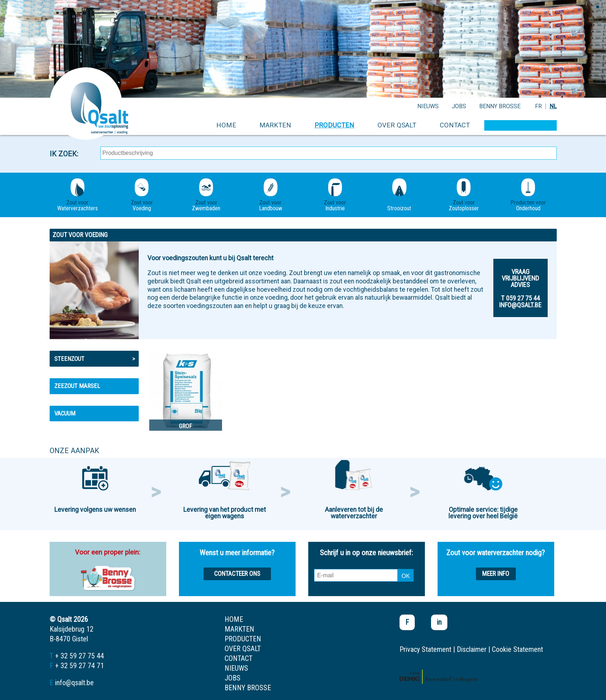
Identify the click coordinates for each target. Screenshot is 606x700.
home (226, 125)
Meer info (496, 574)
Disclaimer (472, 649)
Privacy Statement (425, 649)
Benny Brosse (500, 106)
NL (553, 106)
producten (334, 125)
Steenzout (95, 359)
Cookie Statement (517, 649)
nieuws (428, 106)
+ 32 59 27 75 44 (80, 656)
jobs (459, 106)
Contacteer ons (237, 574)
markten (275, 125)
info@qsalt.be (74, 683)
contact (455, 125)
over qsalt (397, 125)
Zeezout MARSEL (77, 386)
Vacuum (65, 413)
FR (538, 106)
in (439, 622)
